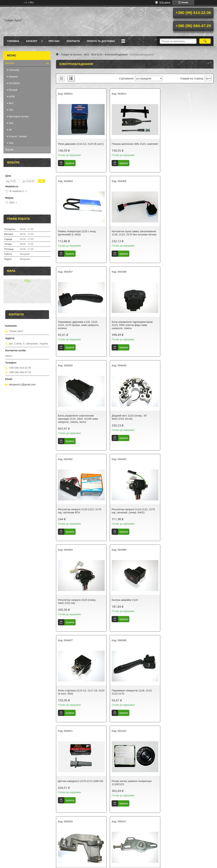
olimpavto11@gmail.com (22, 385)
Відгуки (9, 150)
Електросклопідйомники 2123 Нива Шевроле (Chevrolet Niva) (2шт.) (133, 789)
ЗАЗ (11, 123)
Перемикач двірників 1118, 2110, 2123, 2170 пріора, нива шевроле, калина (132, 238)
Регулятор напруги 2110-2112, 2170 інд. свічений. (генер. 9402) (80, 423)
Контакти (73, 41)
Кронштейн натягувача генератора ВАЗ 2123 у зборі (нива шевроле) (186, 605)
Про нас (54, 41)
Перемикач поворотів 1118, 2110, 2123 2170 (132, 514)
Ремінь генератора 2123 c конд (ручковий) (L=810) (184, 145)
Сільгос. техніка (18, 136)
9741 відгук (165, 2)
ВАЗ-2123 (97, 55)
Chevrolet (14, 70)
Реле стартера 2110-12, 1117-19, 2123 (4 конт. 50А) (81, 514)
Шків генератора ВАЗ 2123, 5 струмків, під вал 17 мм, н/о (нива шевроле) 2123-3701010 (132, 697)
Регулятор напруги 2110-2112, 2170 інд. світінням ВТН (187, 330)
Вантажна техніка (19, 116)
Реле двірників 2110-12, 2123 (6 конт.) (81, 144)
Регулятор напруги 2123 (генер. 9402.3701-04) (131, 423)
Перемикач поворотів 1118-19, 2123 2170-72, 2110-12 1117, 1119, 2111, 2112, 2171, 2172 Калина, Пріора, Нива (80, 792)
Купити (70, 163)
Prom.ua (125, 862)
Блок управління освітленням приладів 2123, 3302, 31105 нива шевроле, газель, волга (78, 331)
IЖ (10, 130)
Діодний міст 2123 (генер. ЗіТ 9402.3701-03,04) (129, 330)
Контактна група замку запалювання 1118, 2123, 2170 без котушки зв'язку (80, 236)
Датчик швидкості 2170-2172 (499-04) (188, 512)
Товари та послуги (71, 55)
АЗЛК (12, 97)
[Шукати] (205, 41)
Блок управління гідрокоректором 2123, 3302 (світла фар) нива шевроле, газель (185, 238)
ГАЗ (11, 110)
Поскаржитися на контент (102, 865)
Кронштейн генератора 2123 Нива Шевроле (132, 605)
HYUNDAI (14, 83)
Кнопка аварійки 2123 (178, 422)
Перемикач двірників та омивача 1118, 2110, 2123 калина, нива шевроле (185, 697)
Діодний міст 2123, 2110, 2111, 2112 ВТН (187, 789)
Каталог (32, 41)
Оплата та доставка (101, 41)
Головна (13, 41)
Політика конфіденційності (129, 865)
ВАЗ (87, 55)
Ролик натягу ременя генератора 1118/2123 (78, 605)
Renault (13, 90)
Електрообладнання (116, 55)
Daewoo (13, 77)
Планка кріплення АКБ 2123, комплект (129, 145)
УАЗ (11, 143)
